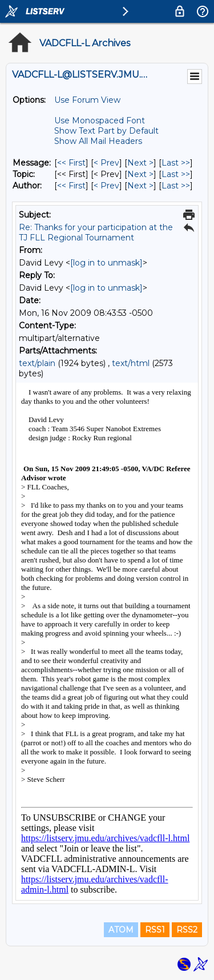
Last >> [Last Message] (176, 163)
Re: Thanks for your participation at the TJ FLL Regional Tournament (96, 232)
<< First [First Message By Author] (71, 186)
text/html (131, 363)
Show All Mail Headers (98, 141)
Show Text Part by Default (106, 131)
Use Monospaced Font (100, 121)
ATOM (121, 930)
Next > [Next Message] (140, 163)
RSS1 (155, 930)
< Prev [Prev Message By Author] (106, 186)
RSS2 (187, 930)
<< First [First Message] (71, 163)
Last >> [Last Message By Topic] (176, 174)
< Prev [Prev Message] (106, 163)
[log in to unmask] (106, 263)
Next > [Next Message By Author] (140, 186)
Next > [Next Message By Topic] (140, 174)
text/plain (37, 363)
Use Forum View (87, 100)
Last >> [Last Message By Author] (176, 186)
